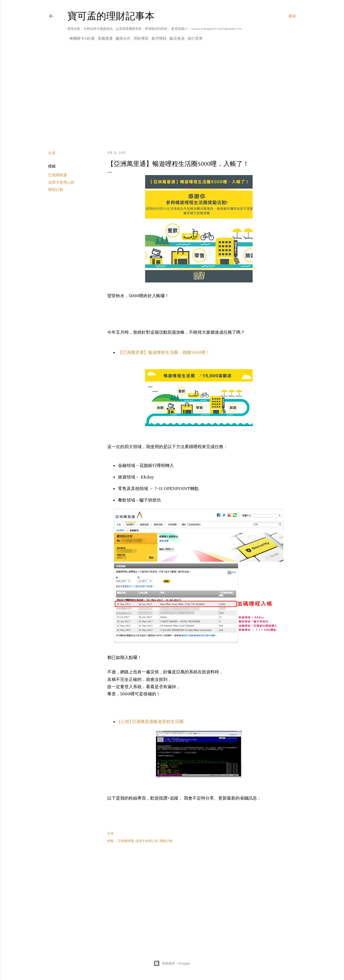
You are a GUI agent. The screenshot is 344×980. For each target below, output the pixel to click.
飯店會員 (175, 38)
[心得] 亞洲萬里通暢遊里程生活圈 (151, 721)
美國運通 (103, 38)
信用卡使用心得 (61, 182)
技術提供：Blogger (172, 963)
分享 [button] (52, 153)
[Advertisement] (172, 100)
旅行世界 (193, 38)
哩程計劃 (56, 190)
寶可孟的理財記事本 (111, 16)
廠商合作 (121, 38)
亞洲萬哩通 (58, 175)
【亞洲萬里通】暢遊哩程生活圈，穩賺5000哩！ (164, 352)
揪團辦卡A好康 (80, 38)
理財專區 (139, 38)
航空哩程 (157, 38)
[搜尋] (292, 16)
